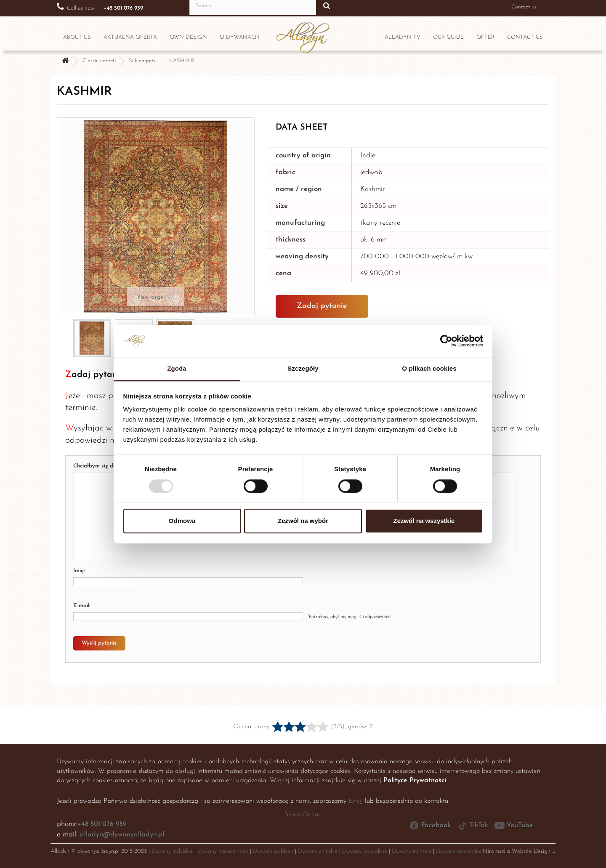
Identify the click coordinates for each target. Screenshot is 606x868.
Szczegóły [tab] (303, 369)
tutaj (355, 801)
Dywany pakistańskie (223, 851)
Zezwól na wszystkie (424, 521)
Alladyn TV (403, 37)
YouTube (514, 826)
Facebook (430, 826)
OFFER (485, 37)
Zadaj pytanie (322, 306)
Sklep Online (303, 815)
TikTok (473, 826)
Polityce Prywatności (415, 780)
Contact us (524, 7)
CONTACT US (525, 37)
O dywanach (239, 37)
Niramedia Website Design (517, 851)
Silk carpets (142, 61)
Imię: (79, 571)
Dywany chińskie (318, 851)
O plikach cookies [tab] (429, 369)
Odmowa (182, 521)
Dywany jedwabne (365, 851)
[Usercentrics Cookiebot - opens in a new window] (446, 341)
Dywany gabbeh (273, 851)
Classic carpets (100, 61)
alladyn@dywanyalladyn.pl (122, 835)
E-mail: (82, 606)
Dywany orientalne (459, 851)
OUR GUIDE (448, 37)
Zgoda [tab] (177, 369)
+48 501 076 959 (102, 824)
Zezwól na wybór (303, 521)
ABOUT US (77, 37)
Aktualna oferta (130, 37)
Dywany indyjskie (172, 851)
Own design (188, 37)
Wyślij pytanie (99, 643)
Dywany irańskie (412, 851)
